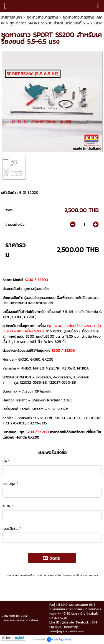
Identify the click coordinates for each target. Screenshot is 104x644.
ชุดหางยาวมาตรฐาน (42, 17)
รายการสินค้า (12, 17)
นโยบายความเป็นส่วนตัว (75, 575)
